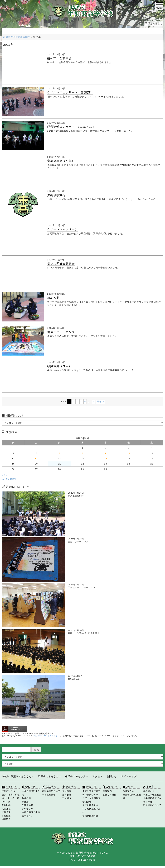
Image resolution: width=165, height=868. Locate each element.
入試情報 (49, 787)
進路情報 (69, 787)
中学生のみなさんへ (77, 776)
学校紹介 (9, 787)
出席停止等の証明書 (132, 796)
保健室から (129, 791)
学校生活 (29, 787)
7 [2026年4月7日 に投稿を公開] (59, 453)
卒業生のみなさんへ (50, 776)
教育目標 (6, 805)
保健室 (128, 787)
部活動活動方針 (90, 816)
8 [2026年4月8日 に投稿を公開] (83, 453)
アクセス (97, 776)
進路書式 (67, 798)
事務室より (149, 791)
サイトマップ (129, 776)
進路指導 (67, 791)
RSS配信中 (9, 479)
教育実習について (152, 805)
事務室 (149, 787)
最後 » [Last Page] (100, 402)
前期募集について (51, 791)
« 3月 (5, 475)
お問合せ (112, 776)
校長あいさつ (8, 791)
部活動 (25, 802)
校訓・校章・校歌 (11, 795)
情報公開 (90, 787)
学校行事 (26, 798)
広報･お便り (111, 787)
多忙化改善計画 (90, 805)
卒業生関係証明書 (152, 795)
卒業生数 (6, 816)
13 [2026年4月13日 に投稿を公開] (36, 459)
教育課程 (6, 809)
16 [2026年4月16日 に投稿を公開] (106, 459)
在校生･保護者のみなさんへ (18, 776)
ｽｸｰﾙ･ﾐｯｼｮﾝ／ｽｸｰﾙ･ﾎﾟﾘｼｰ (10, 800)
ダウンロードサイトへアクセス (46, 736)
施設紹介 (6, 819)
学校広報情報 (49, 795)
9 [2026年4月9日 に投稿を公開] (106, 453)
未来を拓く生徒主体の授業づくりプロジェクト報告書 (92, 795)
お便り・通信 (110, 795)
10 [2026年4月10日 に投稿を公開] (129, 453)
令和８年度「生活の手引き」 (31, 814)
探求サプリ (28, 809)
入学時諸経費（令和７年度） (152, 800)
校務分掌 (6, 812)
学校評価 (87, 802)
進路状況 (67, 795)
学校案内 (107, 791)
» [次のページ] (94, 402)
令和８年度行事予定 (31, 793)
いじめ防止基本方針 (92, 810)
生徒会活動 (28, 805)
